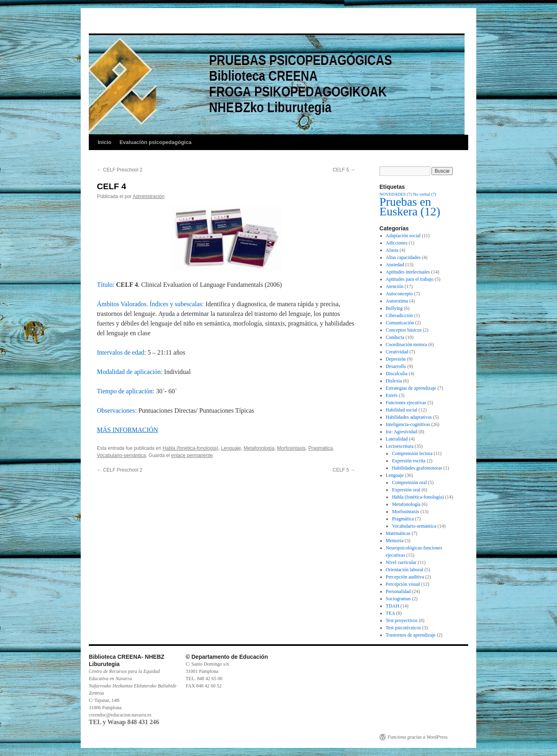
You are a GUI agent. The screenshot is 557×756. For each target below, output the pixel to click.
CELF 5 (344, 170)
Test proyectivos (402, 620)
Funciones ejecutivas (406, 403)
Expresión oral (406, 490)
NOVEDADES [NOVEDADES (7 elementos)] (396, 194)
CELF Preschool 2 (120, 170)
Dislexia (394, 381)
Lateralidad (397, 439)
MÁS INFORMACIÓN (128, 430)
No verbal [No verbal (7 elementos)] (424, 194)
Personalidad (398, 591)
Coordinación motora (406, 345)
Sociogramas (398, 599)
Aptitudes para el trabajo (410, 279)
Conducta (395, 337)
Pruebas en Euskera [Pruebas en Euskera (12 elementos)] (410, 207)
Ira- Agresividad (402, 432)
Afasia (392, 250)
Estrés (392, 395)
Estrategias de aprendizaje (411, 388)
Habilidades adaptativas (409, 417)
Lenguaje (231, 448)
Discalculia (397, 374)
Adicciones (397, 243)
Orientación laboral (405, 570)
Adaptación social (403, 236)
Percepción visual (403, 584)
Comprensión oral (409, 482)
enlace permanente (192, 455)
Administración (149, 196)
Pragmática (321, 448)
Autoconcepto (399, 294)
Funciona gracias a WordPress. (418, 737)
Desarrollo (396, 366)
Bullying (394, 308)
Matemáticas (398, 533)
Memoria (395, 541)
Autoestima (397, 301)
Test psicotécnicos (403, 628)
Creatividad (397, 352)
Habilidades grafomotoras (417, 468)
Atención (395, 286)
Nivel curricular (401, 562)
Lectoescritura (400, 446)
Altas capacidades (403, 257)
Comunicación (400, 323)
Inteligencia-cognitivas (408, 424)
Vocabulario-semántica (121, 455)
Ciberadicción (399, 315)
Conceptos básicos (404, 330)
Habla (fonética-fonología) (191, 448)
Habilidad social (402, 410)
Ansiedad (395, 265)
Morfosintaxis (291, 448)
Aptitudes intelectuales (408, 272)
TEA (391, 613)
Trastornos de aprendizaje (411, 635)
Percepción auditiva (405, 577)
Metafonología (259, 448)
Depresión (396, 359)
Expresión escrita (409, 461)
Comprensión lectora (412, 453)
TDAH (393, 606)
